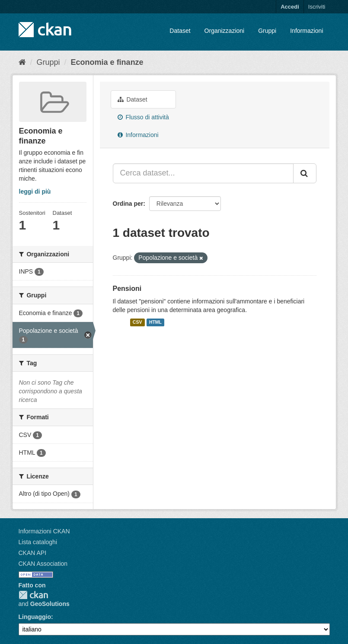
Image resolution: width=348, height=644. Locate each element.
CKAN (33, 595)
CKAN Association (43, 564)
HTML (155, 322)
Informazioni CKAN (44, 531)
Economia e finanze (107, 62)
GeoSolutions (50, 604)
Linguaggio (35, 617)
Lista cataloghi (38, 542)
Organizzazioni (225, 31)
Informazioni (306, 31)
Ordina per (128, 204)
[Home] (22, 62)
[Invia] (305, 173)
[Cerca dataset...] (203, 173)
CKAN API (33, 553)
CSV (137, 322)
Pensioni (127, 289)
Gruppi (267, 31)
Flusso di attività (143, 117)
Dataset (180, 31)
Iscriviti (317, 7)
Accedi (290, 7)
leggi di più (35, 191)
